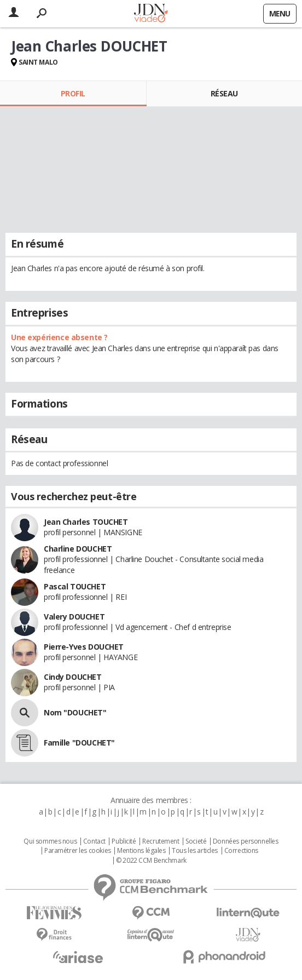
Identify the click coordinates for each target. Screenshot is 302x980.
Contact (94, 841)
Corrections (241, 851)
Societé (196, 841)
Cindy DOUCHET (73, 677)
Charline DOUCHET (78, 549)
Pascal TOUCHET (75, 586)
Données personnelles (246, 841)
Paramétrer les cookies (78, 851)
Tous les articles (195, 851)
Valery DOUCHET (74, 617)
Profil (73, 93)
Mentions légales (141, 851)
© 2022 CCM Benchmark (151, 861)
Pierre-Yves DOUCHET (84, 647)
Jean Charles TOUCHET (86, 522)
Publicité (124, 841)
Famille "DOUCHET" (79, 743)
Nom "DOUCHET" (75, 712)
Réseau (224, 93)
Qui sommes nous (50, 841)
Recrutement (161, 841)
